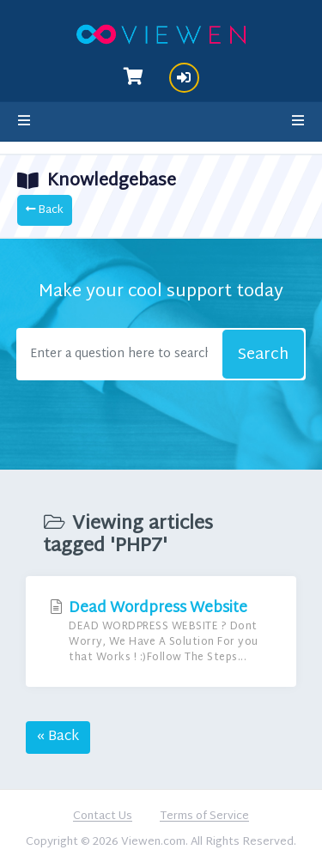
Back (45, 210)
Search (263, 355)
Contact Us (103, 817)
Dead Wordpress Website (161, 631)
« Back (58, 737)
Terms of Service (204, 817)
